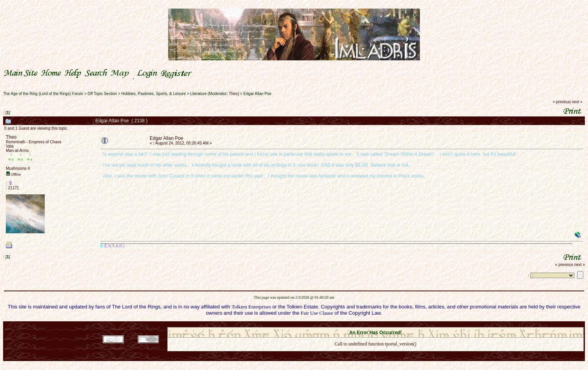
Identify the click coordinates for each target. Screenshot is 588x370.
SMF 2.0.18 (343, 325)
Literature (198, 94)
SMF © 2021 (371, 325)
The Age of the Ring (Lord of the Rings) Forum (43, 94)
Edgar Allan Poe (258, 94)
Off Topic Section (102, 94)
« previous (562, 102)
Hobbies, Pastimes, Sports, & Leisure (154, 94)
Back (376, 354)
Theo (233, 94)
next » (577, 102)
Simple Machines (403, 325)
